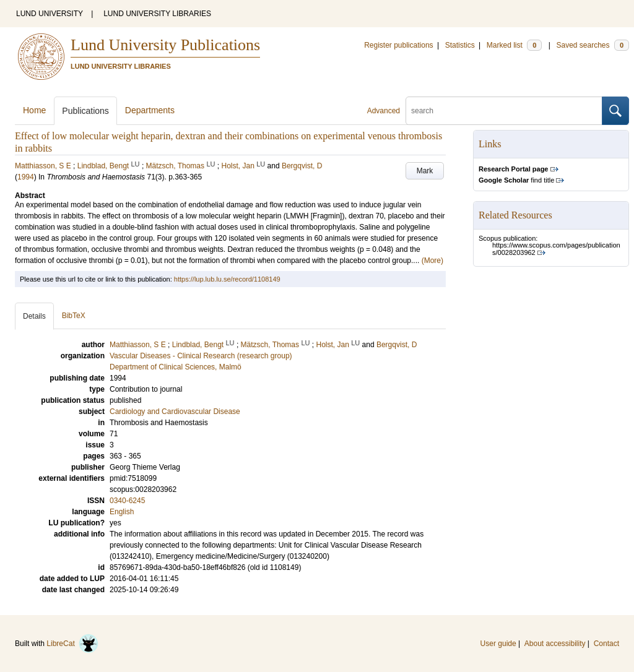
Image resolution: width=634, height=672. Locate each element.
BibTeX (74, 316)
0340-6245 (127, 501)
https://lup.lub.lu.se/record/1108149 (227, 279)
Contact (606, 644)
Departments (150, 110)
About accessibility (555, 644)
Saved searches (593, 45)
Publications (85, 111)
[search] (504, 111)
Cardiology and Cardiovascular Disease (175, 411)
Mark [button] (425, 171)
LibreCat (72, 644)
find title (516, 180)
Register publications (398, 45)
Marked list (514, 45)
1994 (26, 177)
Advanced (384, 111)
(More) (432, 261)
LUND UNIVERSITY (50, 14)
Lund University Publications (165, 45)
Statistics (460, 45)
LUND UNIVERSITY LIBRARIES (157, 14)
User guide (498, 644)
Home (34, 110)
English (122, 512)
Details (34, 316)
